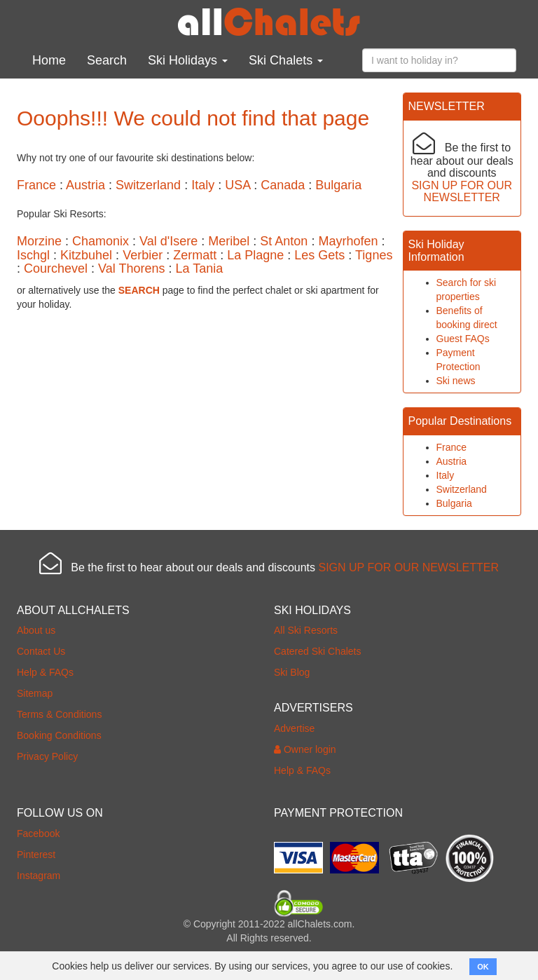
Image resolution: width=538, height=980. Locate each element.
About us (36, 630)
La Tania (199, 268)
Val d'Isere (168, 241)
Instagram (39, 876)
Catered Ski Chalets (318, 651)
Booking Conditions (59, 735)
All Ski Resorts (306, 630)
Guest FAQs (463, 339)
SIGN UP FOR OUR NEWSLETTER (462, 192)
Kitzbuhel (86, 255)
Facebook (38, 833)
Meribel (229, 241)
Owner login (305, 749)
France (36, 185)
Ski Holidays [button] (188, 60)
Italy (203, 185)
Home (49, 60)
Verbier (143, 255)
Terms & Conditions (59, 714)
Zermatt (195, 255)
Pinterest (36, 855)
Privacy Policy (47, 756)
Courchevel (56, 268)
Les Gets (319, 255)
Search (107, 60)
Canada (283, 185)
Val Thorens (131, 268)
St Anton (284, 241)
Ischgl (33, 255)
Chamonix (101, 241)
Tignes (374, 255)
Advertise (294, 728)
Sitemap (35, 693)
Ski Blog (292, 672)
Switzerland (148, 185)
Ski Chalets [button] (286, 60)
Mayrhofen (348, 241)
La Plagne (255, 255)
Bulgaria (338, 185)
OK (483, 967)
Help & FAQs (45, 672)
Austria (85, 185)
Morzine (39, 241)
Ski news (456, 381)
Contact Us (41, 651)
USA (237, 185)
